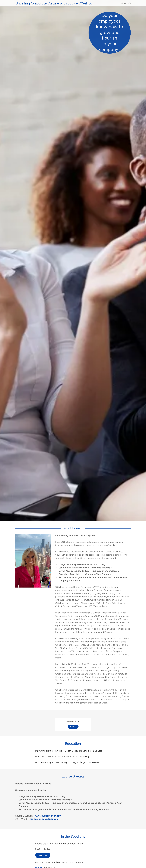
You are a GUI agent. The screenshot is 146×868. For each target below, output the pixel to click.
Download (73, 727)
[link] (57, 4)
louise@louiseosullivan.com (44, 819)
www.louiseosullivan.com (48, 816)
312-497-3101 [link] (125, 3)
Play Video (43, 855)
